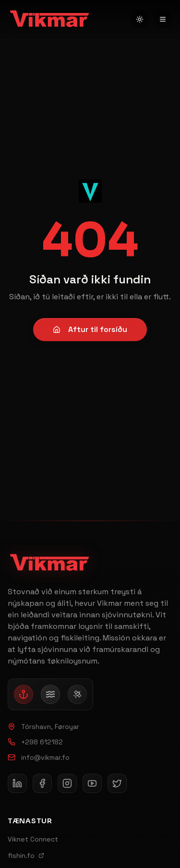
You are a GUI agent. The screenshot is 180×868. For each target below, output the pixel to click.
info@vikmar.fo (39, 757)
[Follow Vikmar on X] (117, 783)
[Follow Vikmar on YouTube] (92, 783)
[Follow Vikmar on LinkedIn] (17, 783)
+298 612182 (35, 742)
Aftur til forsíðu (90, 329)
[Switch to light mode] (140, 19)
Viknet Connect (33, 839)
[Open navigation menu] (163, 19)
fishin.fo (26, 855)
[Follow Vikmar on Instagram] (67, 783)
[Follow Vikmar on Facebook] (42, 783)
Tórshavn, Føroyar (43, 727)
